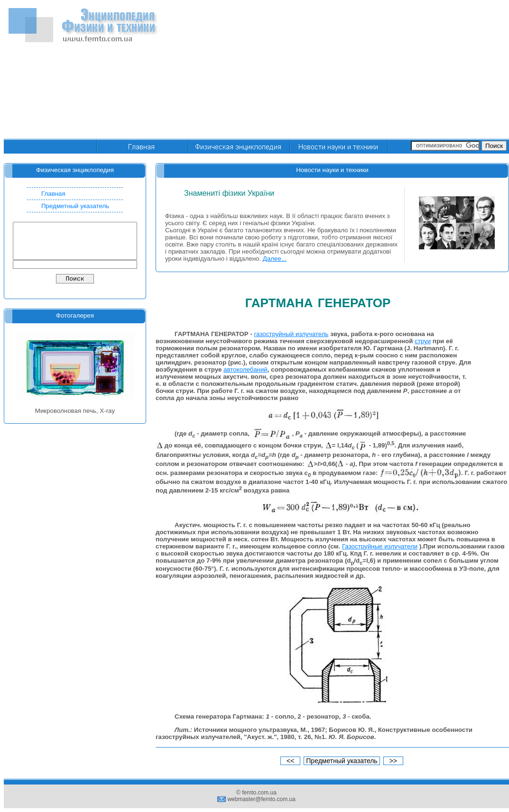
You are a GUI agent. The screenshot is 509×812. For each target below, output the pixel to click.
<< (290, 761)
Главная (53, 194)
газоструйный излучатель (291, 334)
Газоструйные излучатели (380, 546)
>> (393, 761)
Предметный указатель (75, 206)
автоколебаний (245, 370)
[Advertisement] (409, 70)
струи (423, 341)
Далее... (275, 259)
